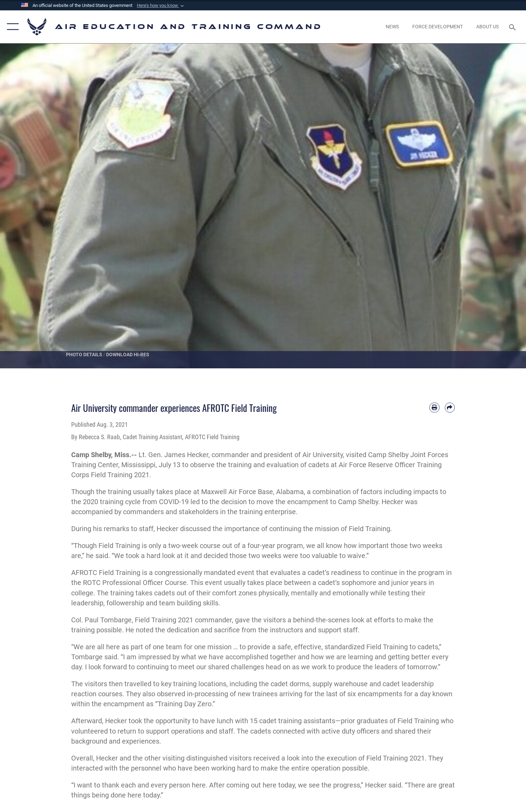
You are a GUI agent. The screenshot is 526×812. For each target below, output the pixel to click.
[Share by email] (450, 408)
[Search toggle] (513, 27)
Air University (323, 455)
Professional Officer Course (144, 583)
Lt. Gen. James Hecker (173, 455)
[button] (161, 6)
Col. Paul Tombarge (101, 620)
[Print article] (434, 408)
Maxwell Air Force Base (237, 492)
